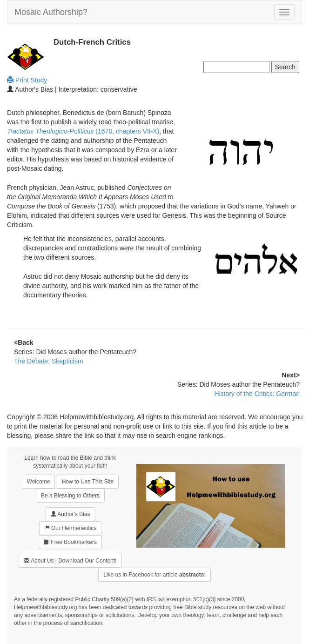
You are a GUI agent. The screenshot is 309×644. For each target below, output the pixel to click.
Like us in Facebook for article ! (154, 575)
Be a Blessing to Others (70, 496)
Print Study (27, 80)
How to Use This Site (88, 482)
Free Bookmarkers (70, 542)
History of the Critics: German (257, 394)
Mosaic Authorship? (51, 12)
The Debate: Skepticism (49, 361)
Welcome (39, 482)
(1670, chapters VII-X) (83, 131)
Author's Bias (71, 514)
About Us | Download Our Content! (70, 560)
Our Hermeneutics (71, 528)
